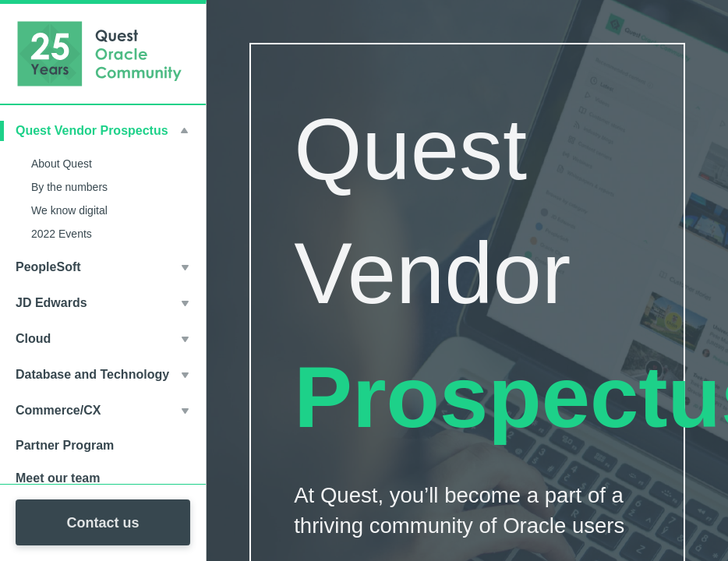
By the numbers (69, 187)
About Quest (62, 164)
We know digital (69, 210)
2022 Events (62, 234)
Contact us (102, 523)
